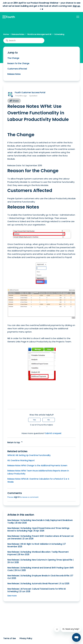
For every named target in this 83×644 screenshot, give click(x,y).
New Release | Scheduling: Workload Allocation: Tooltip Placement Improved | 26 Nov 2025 (38, 553)
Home (6, 34)
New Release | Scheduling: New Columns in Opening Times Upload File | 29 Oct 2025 (40, 561)
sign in (17, 497)
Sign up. (77, 6)
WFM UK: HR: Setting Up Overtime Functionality (29, 455)
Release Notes (18, 34)
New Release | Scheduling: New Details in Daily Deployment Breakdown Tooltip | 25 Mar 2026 (40, 522)
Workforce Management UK (39, 34)
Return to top (15, 442)
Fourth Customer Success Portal (30, 93)
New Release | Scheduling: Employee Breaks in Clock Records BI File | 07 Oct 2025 (40, 577)
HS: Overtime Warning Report (21, 460)
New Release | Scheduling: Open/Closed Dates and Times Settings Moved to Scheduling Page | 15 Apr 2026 (38, 529)
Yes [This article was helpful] (34, 420)
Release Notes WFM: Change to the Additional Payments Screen (37, 466)
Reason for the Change (18, 63)
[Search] (24, 41)
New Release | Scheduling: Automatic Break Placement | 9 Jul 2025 (38, 584)
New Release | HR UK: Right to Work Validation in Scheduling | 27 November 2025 (37, 545)
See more (12, 596)
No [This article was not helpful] (49, 420)
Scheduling (59, 34)
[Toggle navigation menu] (78, 17)
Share (14, 101)
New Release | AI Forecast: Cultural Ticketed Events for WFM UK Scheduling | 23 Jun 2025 (37, 590)
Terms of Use (10, 638)
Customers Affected (17, 69)
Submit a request (53, 433)
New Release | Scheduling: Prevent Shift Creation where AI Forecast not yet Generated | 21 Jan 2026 (40, 537)
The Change (13, 58)
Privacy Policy (26, 638)
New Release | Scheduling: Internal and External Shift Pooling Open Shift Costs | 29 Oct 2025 (41, 569)
